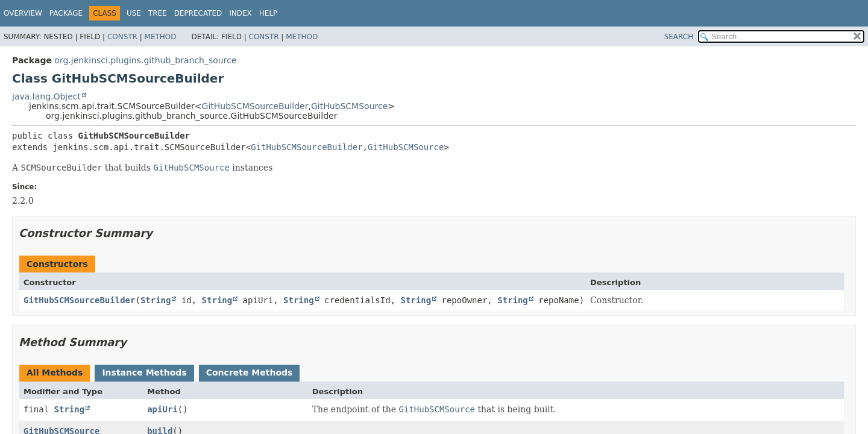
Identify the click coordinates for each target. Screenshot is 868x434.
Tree (158, 13)
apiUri (162, 409)
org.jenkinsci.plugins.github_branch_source (145, 60)
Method (161, 37)
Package (66, 13)
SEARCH (679, 37)
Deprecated (198, 13)
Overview (23, 13)
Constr (122, 37)
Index (241, 13)
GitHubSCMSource (349, 106)
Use (134, 13)
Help (269, 13)
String (156, 300)
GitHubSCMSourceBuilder (255, 106)
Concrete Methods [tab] (250, 373)
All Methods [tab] (55, 373)
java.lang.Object (46, 96)
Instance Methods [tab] (144, 373)
